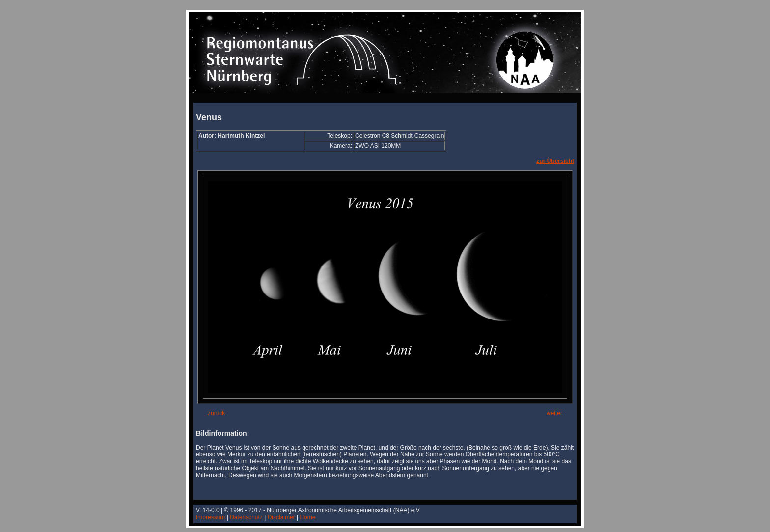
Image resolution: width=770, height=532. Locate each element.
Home (307, 517)
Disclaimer (282, 517)
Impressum (211, 517)
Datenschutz (246, 517)
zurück (216, 413)
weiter (554, 413)
